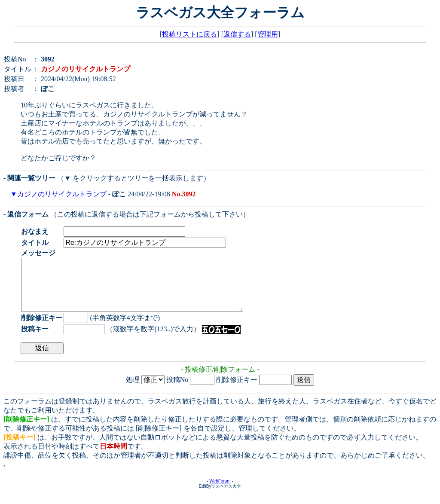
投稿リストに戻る (189, 34)
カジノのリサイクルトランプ (62, 194)
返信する (237, 34)
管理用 (268, 34)
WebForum (220, 491)
